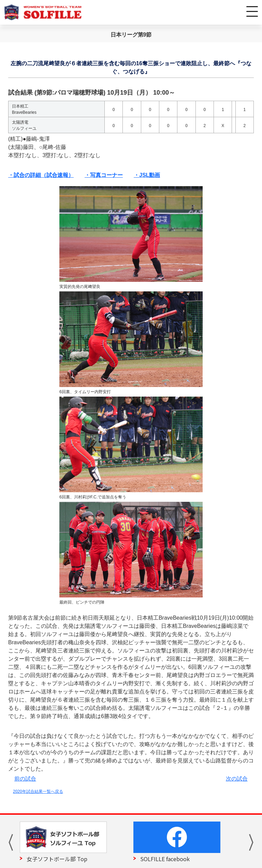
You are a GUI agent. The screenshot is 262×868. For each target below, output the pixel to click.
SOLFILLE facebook (165, 859)
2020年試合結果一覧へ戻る (38, 791)
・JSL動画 (147, 175)
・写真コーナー (104, 175)
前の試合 (25, 779)
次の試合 (237, 779)
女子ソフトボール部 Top (57, 859)
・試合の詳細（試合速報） (41, 175)
